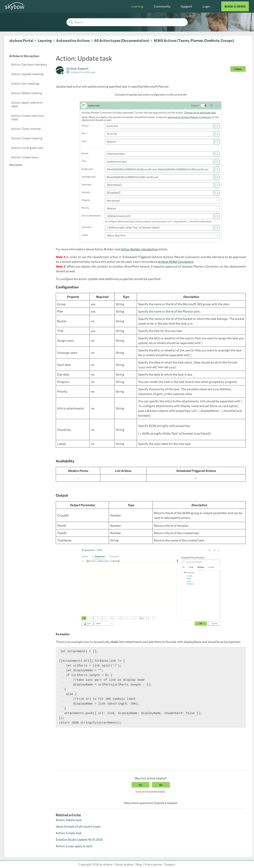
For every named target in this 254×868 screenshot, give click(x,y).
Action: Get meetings (25, 83)
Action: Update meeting (27, 74)
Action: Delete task (69, 820)
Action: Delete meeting (27, 93)
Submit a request (166, 803)
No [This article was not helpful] (161, 785)
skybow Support (77, 68)
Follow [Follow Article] (238, 69)
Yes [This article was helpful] (140, 785)
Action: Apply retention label (27, 104)
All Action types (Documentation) (122, 40)
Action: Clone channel (26, 129)
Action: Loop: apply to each (74, 846)
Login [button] (206, 6)
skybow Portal (21, 40)
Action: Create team (25, 157)
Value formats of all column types (78, 826)
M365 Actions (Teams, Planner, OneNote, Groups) (194, 40)
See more (16, 165)
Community (162, 6)
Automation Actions (73, 40)
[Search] (127, 22)
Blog (139, 864)
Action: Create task (69, 833)
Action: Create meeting (27, 138)
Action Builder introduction (140, 249)
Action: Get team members (29, 64)
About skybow (124, 864)
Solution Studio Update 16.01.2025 (79, 839)
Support (187, 6)
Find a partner (153, 864)
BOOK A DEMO (235, 6)
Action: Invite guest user (27, 148)
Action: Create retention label (28, 117)
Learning (137, 6)
